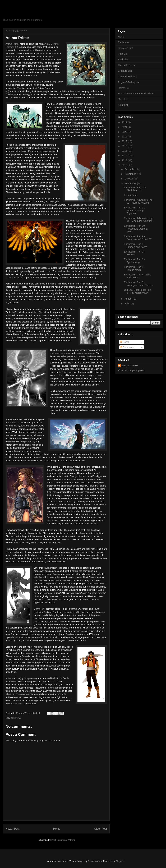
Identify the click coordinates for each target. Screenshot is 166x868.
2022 (125, 122)
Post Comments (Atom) (63, 840)
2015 (125, 151)
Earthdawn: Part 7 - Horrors (134, 253)
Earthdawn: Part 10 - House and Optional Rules (136, 229)
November (130, 174)
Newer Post (13, 829)
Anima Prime (12, 44)
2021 (125, 127)
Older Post (100, 829)
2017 (125, 141)
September (131, 183)
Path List (123, 54)
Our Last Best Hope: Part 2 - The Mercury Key (137, 291)
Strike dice (88, 116)
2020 (125, 132)
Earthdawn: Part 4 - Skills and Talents (138, 276)
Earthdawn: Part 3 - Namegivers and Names (138, 284)
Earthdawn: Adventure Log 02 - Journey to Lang (138, 201)
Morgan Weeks (130, 366)
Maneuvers (51, 116)
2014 (125, 156)
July (127, 304)
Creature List (125, 71)
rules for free (16, 704)
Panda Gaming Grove (38, 13)
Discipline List (125, 48)
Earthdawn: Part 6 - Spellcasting (134, 261)
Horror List (124, 88)
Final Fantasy (12, 56)
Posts (124, 342)
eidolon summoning (85, 353)
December (130, 169)
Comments (127, 347)
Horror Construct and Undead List (136, 94)
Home (57, 829)
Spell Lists (123, 60)
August (129, 299)
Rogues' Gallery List (129, 82)
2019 (125, 137)
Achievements (73, 233)
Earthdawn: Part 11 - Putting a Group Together (135, 211)
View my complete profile (131, 370)
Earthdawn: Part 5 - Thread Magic (134, 268)
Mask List (123, 99)
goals (88, 120)
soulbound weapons (60, 353)
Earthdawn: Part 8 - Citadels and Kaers (135, 246)
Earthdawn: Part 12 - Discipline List (135, 189)
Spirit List (123, 105)
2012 (125, 165)
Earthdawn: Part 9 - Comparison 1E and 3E (138, 238)
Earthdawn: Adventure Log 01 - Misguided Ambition (138, 220)
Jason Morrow (95, 861)
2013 (125, 160)
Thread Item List (127, 65)
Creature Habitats (127, 77)
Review (17, 718)
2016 (125, 146)
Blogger (119, 861)
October (129, 179)
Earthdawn (124, 42)
